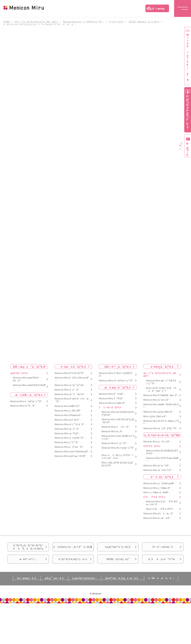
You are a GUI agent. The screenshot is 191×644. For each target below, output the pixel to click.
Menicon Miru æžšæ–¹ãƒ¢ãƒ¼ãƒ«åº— (161, 406)
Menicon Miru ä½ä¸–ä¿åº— (159, 514)
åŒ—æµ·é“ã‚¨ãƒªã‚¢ (29, 367)
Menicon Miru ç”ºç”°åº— (67, 442)
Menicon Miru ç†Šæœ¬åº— (158, 488)
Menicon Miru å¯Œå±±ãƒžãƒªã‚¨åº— (116, 375)
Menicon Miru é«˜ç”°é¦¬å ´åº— (70, 424)
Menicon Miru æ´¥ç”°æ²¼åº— (70, 385)
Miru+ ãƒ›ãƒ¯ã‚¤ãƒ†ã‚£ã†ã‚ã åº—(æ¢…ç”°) (161, 389)
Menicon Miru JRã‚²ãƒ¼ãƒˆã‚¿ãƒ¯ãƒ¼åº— (118, 421)
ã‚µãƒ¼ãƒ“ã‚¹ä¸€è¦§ (118, 548)
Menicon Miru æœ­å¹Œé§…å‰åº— (27, 379)
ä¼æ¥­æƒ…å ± (17, 587)
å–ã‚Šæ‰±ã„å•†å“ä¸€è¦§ (73, 550)
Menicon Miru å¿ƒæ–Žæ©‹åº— (159, 412)
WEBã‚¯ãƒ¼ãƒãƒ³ (118, 567)
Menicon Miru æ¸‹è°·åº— (68, 429)
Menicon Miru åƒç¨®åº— (115, 443)
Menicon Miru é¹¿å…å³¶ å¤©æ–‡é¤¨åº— (162, 503)
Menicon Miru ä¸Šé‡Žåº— (68, 411)
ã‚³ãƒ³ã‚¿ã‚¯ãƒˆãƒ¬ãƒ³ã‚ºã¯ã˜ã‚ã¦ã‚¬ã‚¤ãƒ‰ (28, 548)
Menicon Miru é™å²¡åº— (112, 399)
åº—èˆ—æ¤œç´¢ (156, 9)
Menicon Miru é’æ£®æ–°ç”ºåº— (27, 401)
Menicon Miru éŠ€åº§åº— (68, 406)
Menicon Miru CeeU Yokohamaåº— (72, 452)
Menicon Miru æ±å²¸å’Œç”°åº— (161, 428)
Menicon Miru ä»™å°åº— (23, 406)
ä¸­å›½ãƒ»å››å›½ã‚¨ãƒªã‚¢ (162, 435)
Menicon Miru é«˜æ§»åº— (157, 400)
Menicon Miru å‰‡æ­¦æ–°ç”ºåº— (118, 449)
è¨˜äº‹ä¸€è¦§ (117, 22)
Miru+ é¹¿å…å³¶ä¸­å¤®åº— (160, 509)
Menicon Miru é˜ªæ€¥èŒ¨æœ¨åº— (161, 395)
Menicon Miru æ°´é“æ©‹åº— (70, 394)
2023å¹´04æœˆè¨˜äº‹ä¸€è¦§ (145, 22)
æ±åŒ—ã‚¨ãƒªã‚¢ (29, 395)
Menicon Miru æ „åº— (113, 431)
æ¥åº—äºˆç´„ (28, 567)
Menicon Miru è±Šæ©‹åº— (113, 403)
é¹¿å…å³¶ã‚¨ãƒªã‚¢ (154, 497)
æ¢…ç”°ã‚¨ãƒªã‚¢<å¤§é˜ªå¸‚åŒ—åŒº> (37, 22)
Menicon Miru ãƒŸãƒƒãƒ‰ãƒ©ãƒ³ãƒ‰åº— (118, 413)
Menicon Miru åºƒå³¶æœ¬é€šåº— (162, 460)
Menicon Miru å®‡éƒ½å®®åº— (70, 373)
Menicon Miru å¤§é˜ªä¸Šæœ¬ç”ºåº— (161, 422)
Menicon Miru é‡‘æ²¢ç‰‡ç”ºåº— (117, 381)
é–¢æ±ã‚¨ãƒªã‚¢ (73, 367)
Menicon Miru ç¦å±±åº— (157, 442)
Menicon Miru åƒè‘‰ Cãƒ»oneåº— (72, 379)
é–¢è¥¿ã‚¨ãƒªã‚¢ (162, 367)
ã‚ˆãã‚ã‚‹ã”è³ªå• (163, 567)
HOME (7, 22)
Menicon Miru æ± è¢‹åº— (68, 420)
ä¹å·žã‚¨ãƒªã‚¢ (162, 477)
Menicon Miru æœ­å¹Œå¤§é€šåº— (29, 387)
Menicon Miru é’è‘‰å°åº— (70, 447)
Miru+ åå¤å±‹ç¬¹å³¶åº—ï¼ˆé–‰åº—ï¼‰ (117, 457)
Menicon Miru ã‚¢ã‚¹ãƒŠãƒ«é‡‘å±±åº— (118, 437)
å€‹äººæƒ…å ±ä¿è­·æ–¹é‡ (127, 587)
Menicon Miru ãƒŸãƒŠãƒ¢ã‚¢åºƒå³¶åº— (162, 452)
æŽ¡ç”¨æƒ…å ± (49, 587)
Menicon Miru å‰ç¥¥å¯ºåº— (70, 438)
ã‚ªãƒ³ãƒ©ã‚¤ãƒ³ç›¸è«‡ (73, 567)
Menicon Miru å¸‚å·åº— (68, 390)
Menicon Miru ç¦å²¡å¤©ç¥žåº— (160, 483)
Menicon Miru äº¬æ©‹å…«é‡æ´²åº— (71, 400)
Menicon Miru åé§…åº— (116, 427)
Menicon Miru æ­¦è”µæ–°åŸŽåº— (71, 456)
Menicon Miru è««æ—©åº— (158, 518)
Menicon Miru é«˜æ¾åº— (157, 466)
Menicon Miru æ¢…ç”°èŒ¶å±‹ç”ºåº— (84, 22)
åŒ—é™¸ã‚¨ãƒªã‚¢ (118, 367)
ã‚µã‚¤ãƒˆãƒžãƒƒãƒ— (84, 587)
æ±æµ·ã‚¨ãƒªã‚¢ (118, 387)
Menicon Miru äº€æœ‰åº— (69, 415)
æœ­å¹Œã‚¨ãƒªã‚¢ (19, 373)
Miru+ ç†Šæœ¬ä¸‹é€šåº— (157, 492)
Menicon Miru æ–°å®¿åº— (68, 433)
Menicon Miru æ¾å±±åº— (158, 470)
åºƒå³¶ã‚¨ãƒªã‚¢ (152, 446)
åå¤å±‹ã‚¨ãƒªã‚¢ (110, 408)
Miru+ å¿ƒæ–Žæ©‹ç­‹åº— (156, 416)
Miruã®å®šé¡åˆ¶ (188, 58)
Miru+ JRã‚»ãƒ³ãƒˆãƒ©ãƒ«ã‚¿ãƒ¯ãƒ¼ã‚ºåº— (118, 464)
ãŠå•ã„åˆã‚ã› (170, 587)
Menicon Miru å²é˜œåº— (112, 394)
